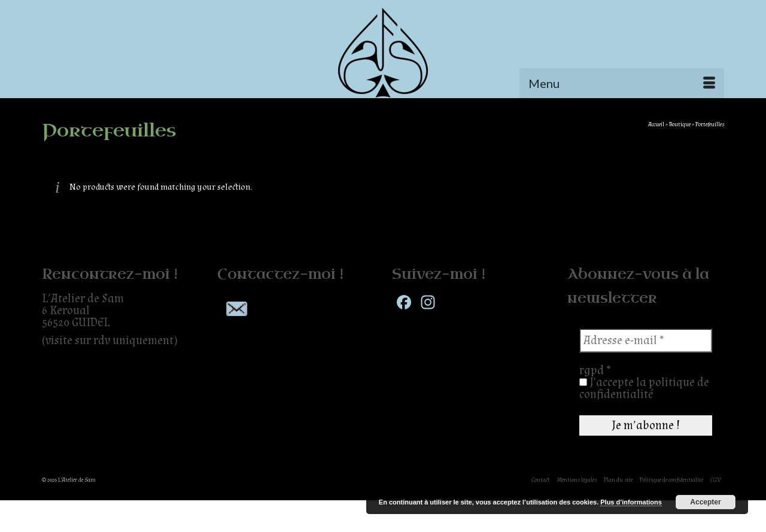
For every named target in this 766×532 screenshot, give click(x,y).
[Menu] (622, 83)
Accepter (705, 502)
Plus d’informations (631, 502)
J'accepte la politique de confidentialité (644, 388)
